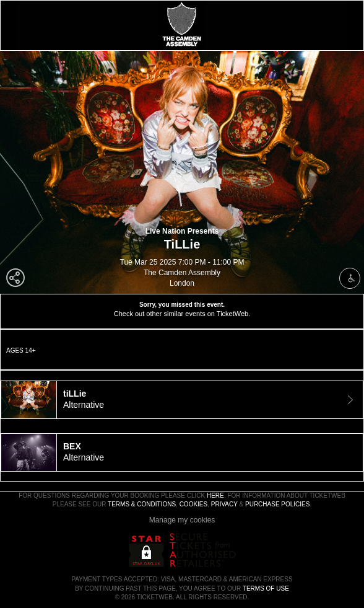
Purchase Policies (277, 504)
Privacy (224, 504)
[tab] (182, 400)
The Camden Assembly (182, 273)
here (215, 496)
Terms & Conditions (142, 504)
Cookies (194, 504)
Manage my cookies (182, 520)
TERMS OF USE (266, 588)
